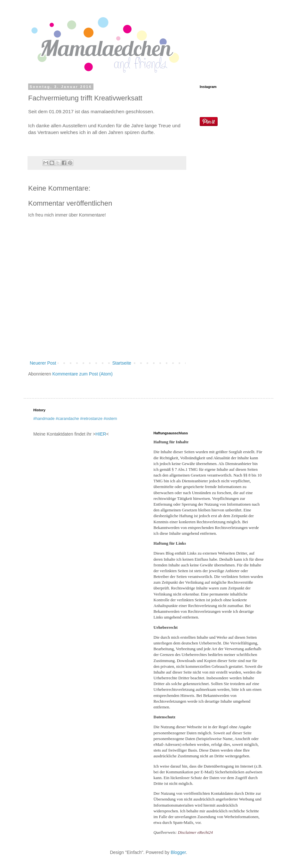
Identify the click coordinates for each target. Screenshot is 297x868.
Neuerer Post (43, 363)
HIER (101, 434)
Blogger (178, 852)
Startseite (122, 363)
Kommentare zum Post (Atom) (83, 374)
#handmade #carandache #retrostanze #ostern (75, 419)
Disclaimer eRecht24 (195, 832)
